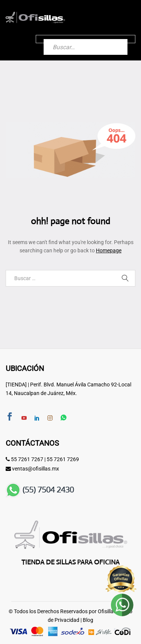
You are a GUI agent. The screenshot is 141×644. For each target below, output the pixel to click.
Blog (88, 620)
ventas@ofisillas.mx (36, 469)
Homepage (109, 250)
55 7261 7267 (27, 459)
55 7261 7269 (63, 459)
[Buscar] (114, 39)
